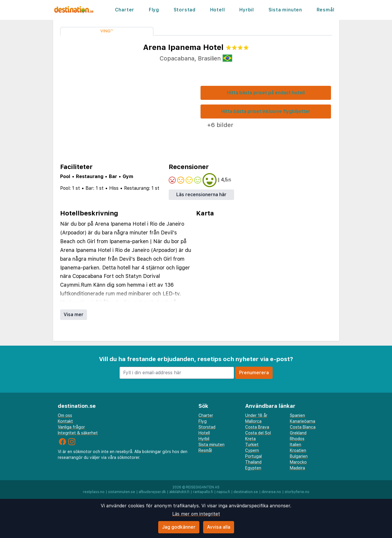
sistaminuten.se (122, 492)
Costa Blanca (303, 427)
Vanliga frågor (71, 427)
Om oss (65, 415)
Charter (125, 10)
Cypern (252, 450)
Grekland (298, 433)
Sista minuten (285, 10)
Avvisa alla (219, 527)
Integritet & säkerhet (78, 433)
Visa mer (74, 315)
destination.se (246, 492)
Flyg (154, 10)
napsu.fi (223, 492)
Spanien (297, 415)
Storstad (185, 10)
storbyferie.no (297, 492)
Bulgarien (299, 456)
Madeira (297, 468)
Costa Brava (257, 427)
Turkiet (252, 445)
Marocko (298, 462)
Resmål (326, 10)
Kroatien (298, 450)
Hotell (218, 10)
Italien (296, 445)
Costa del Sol (258, 433)
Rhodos (297, 439)
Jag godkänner (179, 527)
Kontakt (65, 421)
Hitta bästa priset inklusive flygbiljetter (266, 111)
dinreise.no (271, 492)
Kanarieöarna (303, 421)
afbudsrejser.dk (152, 492)
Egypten (253, 468)
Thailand (253, 462)
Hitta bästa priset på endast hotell (266, 93)
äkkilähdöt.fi (179, 492)
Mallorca (253, 421)
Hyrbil (247, 10)
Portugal (254, 456)
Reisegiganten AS (203, 487)
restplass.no (94, 492)
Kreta (250, 439)
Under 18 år (256, 415)
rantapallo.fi (203, 492)
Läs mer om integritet (196, 514)
